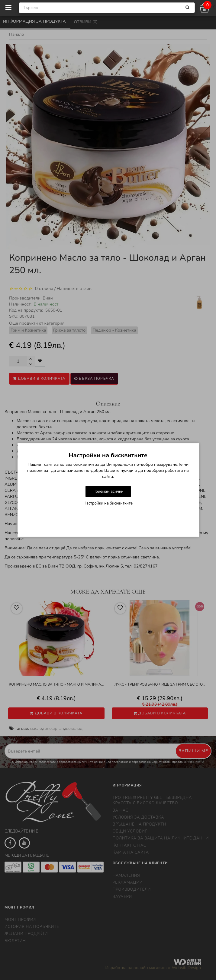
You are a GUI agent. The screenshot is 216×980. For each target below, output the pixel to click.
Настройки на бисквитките (108, 503)
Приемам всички (108, 492)
